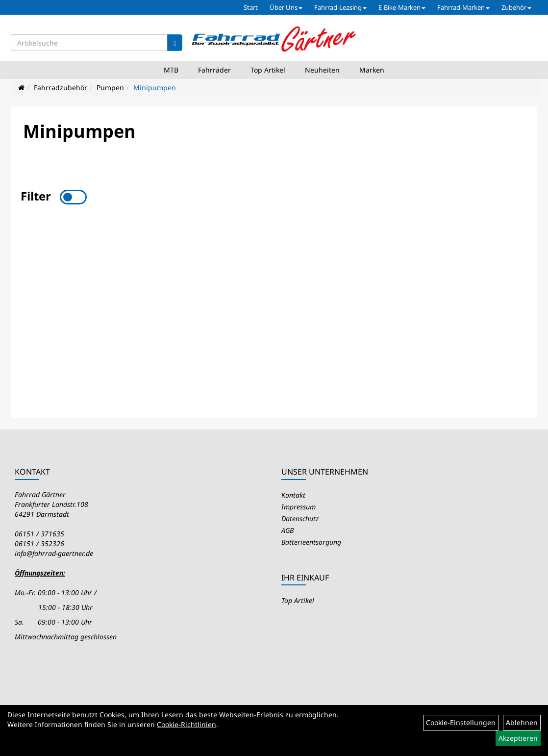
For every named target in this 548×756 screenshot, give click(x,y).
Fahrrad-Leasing (340, 7)
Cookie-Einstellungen (461, 722)
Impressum (299, 507)
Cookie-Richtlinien (187, 724)
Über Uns (286, 7)
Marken (372, 70)
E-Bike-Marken (402, 7)
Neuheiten (322, 70)
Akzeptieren (518, 738)
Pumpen (110, 88)
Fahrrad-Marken (463, 7)
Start (251, 7)
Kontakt (293, 495)
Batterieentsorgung (311, 542)
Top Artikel (268, 70)
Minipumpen (155, 88)
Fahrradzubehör (61, 88)
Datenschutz (300, 518)
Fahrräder (214, 70)
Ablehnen (522, 722)
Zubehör (516, 7)
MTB (171, 70)
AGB (287, 530)
